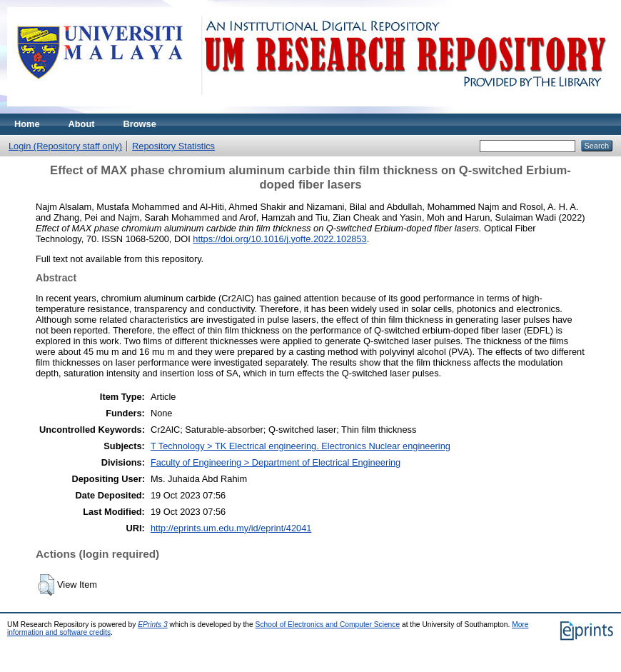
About (82, 124)
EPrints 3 (153, 625)
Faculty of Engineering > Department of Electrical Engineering (276, 462)
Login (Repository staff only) (65, 146)
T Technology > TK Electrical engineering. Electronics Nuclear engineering (301, 446)
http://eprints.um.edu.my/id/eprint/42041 (231, 528)
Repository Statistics (173, 146)
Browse (140, 124)
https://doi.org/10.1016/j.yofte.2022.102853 (279, 239)
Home (27, 124)
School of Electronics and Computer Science (328, 625)
